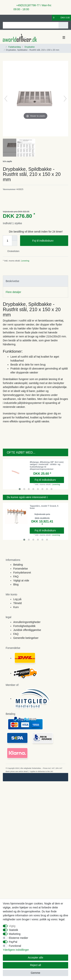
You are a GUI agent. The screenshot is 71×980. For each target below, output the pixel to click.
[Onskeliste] (49, 18)
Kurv (16, 607)
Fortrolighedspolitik (24, 626)
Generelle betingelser (26, 638)
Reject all (36, 965)
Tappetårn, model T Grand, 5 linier (44, 507)
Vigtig (12, 926)
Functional (15, 946)
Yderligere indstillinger (16, 950)
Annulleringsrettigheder (27, 622)
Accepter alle (35, 958)
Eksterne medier (19, 938)
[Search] (63, 25)
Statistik (14, 930)
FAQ (16, 577)
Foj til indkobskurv (49, 241)
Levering (25, 261)
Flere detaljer (13, 292)
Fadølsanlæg (14, 47)
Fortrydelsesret (22, 573)
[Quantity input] (7, 241)
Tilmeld (18, 603)
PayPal (13, 942)
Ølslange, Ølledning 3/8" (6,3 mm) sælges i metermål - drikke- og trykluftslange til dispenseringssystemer (47, 466)
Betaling (18, 565)
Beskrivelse (12, 281)
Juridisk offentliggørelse (27, 630)
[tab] (35, 281)
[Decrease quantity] (15, 243)
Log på (17, 599)
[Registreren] (10, 18)
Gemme (36, 973)
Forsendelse (21, 569)
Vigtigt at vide (21, 580)
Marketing (15, 934)
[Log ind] (4, 18)
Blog (16, 584)
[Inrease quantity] (15, 238)
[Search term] (31, 25)
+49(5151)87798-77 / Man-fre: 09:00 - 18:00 (33, 7)
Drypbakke (29, 47)
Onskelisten (12, 251)
